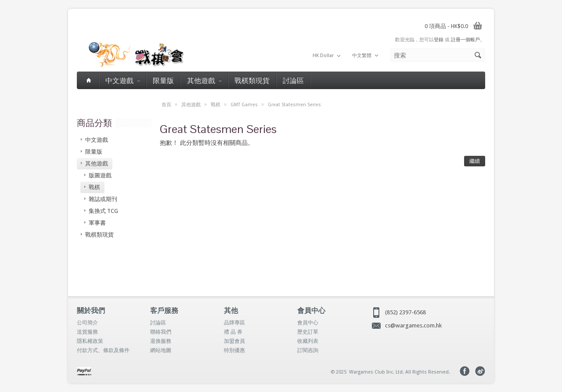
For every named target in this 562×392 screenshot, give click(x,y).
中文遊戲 (122, 80)
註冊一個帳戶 (465, 40)
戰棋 (216, 105)
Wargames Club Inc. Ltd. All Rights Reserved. (400, 372)
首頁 (166, 105)
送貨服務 (87, 332)
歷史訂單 (308, 332)
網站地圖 (161, 350)
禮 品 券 (233, 332)
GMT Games (244, 105)
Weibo (480, 371)
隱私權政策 (90, 341)
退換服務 (161, 341)
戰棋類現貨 (252, 80)
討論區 (293, 80)
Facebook (465, 371)
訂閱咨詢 (308, 350)
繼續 (475, 161)
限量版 (163, 80)
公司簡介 (87, 323)
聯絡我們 (161, 332)
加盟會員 (234, 341)
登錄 (439, 40)
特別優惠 (234, 350)
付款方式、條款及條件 (103, 350)
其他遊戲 (204, 80)
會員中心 (308, 323)
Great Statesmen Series (294, 105)
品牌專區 (234, 323)
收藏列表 (308, 341)
